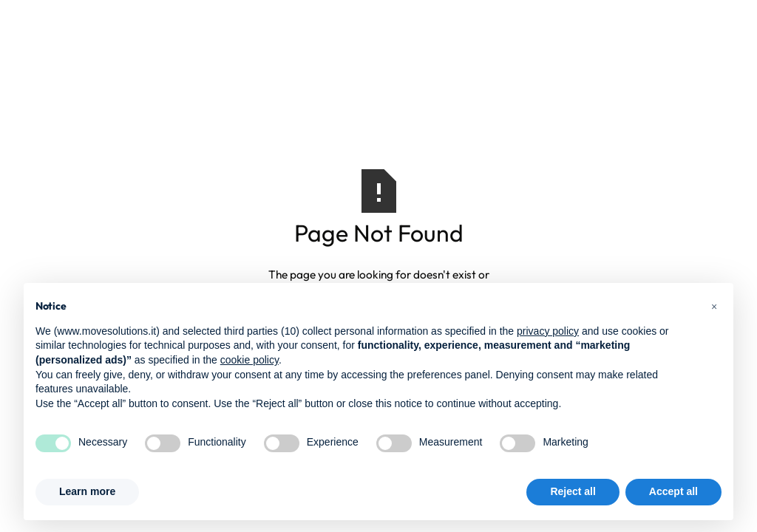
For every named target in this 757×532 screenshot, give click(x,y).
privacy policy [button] (548, 331)
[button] (714, 307)
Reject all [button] (573, 491)
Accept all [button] (673, 491)
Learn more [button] (87, 491)
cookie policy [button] (249, 360)
